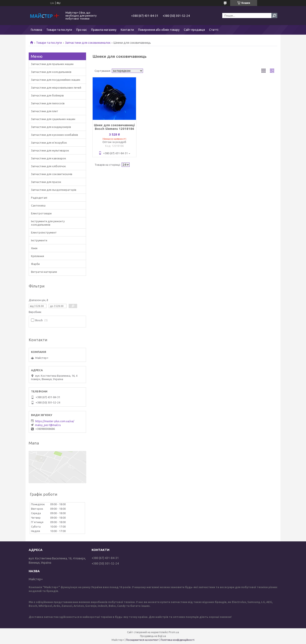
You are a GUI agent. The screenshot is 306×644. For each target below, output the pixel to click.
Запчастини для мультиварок (50, 150)
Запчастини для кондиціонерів (51, 127)
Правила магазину (104, 30)
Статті (214, 30)
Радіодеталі (39, 198)
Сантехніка (38, 205)
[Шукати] (274, 16)
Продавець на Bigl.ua (153, 636)
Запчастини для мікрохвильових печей (56, 88)
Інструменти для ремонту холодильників (48, 223)
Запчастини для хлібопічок (48, 166)
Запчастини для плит (45, 111)
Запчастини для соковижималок (88, 43)
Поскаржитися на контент (142, 640)
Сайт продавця (194, 30)
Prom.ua (174, 632)
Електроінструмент (44, 232)
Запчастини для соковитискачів (52, 174)
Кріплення (38, 256)
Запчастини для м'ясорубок (49, 143)
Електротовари (41, 213)
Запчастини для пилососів (48, 103)
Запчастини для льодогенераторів (54, 190)
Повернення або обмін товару (159, 30)
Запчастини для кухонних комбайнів (55, 135)
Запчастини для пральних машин (52, 64)
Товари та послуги (59, 30)
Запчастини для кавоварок (49, 158)
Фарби (35, 264)
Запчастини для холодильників (51, 72)
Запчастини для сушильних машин (53, 119)
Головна (36, 30)
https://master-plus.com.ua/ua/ (55, 421)
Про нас (82, 30)
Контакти (127, 30)
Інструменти (39, 240)
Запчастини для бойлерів (47, 95)
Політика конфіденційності (178, 640)
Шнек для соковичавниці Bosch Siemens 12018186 (114, 127)
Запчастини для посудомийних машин (56, 80)
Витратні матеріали (44, 272)
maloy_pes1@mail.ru (48, 425)
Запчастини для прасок (46, 182)
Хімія (34, 248)
